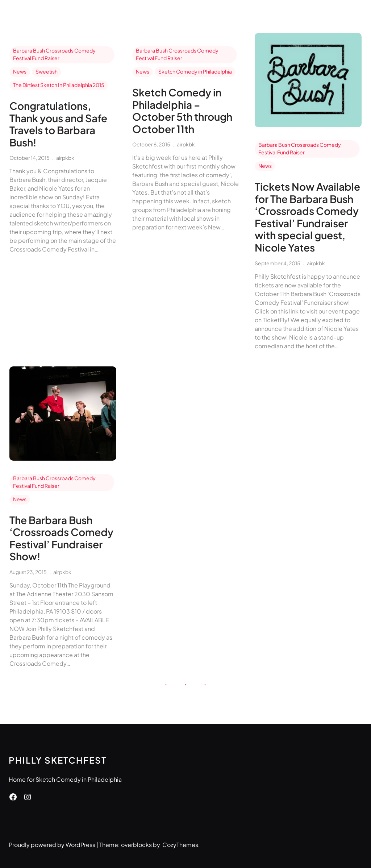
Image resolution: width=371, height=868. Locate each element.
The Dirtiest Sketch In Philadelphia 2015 (59, 85)
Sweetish (47, 71)
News (20, 71)
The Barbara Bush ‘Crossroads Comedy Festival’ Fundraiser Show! (61, 538)
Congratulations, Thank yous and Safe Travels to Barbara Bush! (58, 124)
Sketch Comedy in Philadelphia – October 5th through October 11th (182, 111)
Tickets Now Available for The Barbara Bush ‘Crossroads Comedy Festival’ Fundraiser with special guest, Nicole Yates (307, 217)
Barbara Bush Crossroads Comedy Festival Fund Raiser (54, 54)
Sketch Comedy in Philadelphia (195, 71)
